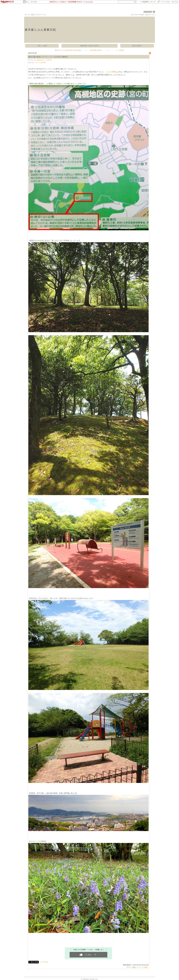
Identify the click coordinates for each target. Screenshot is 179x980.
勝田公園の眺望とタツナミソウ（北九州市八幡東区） (49, 57)
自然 (99, 50)
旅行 (72, 50)
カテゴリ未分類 (64, 50)
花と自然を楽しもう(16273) (43, 60)
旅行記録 (77, 50)
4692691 (148, 12)
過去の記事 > (137, 46)
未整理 (122, 50)
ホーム (27, 15)
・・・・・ (112, 50)
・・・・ (105, 50)
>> (148, 2)
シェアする (44, 962)
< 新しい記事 (42, 46)
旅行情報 (94, 50)
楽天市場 (175, 2)
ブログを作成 (165, 2)
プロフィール (41, 15)
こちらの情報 (110, 72)
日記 (33, 15)
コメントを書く (143, 967)
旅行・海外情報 (31, 2)
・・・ (83, 50)
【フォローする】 (137, 15)
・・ (88, 50)
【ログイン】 (150, 15)
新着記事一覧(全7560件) (90, 46)
